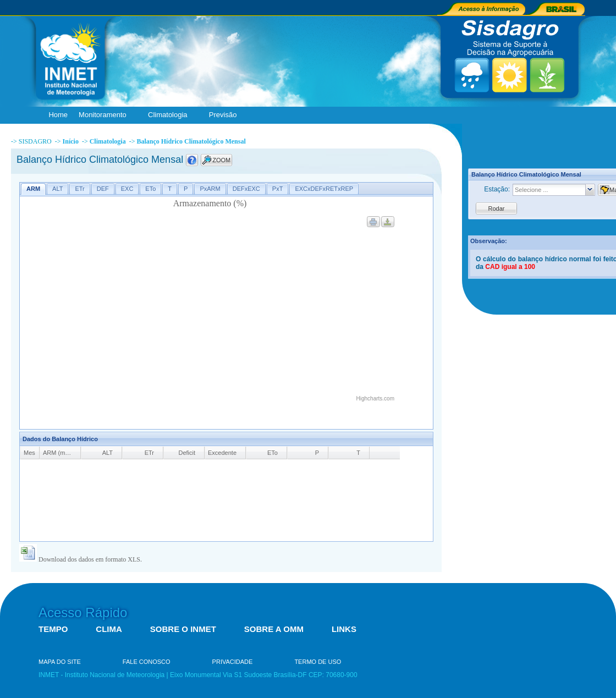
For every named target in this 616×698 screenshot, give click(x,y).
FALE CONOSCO (147, 662)
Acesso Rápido (83, 612)
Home (58, 115)
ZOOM (221, 160)
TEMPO (53, 629)
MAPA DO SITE (60, 662)
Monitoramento (105, 115)
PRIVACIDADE (233, 662)
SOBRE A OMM (274, 629)
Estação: (497, 189)
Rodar (497, 208)
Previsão (226, 115)
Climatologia (170, 115)
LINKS (344, 629)
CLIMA (109, 629)
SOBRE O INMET (183, 629)
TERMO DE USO (318, 662)
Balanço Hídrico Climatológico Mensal (191, 141)
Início (71, 141)
